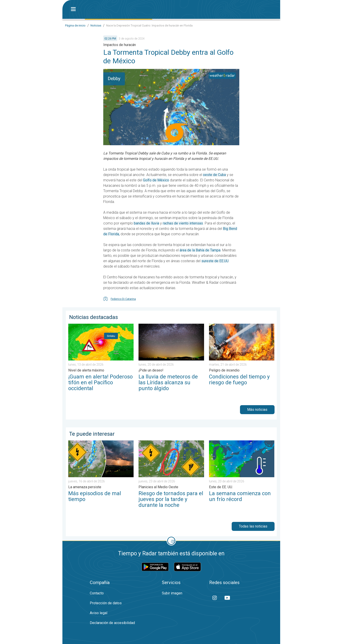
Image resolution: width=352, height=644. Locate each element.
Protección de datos (106, 603)
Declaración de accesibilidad (112, 623)
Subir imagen (172, 593)
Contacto (97, 593)
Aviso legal (99, 613)
